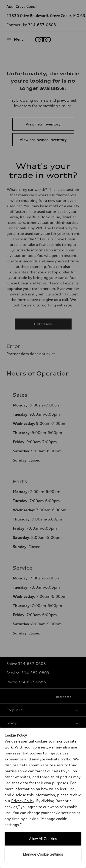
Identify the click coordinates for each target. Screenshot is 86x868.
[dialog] (43, 798)
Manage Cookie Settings (43, 854)
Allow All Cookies (43, 839)
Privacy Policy (23, 801)
